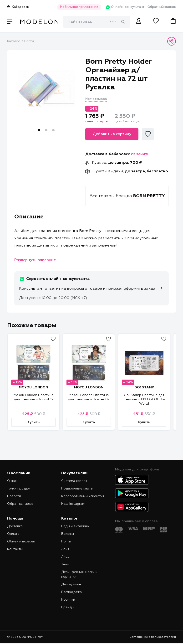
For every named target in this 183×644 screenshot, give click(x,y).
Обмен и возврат (21, 541)
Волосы (68, 534)
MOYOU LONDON (33, 387)
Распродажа (71, 592)
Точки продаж (19, 489)
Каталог (14, 41)
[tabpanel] (46, 88)
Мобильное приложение (74, 7)
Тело (65, 564)
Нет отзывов (96, 99)
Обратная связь (20, 504)
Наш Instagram (73, 504)
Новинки (68, 600)
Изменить (140, 154)
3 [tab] (53, 130)
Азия (65, 549)
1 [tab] (39, 130)
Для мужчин (71, 584)
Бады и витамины (75, 526)
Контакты (15, 549)
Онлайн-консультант (122, 7)
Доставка (15, 526)
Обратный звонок (162, 7)
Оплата (13, 534)
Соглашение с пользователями (153, 637)
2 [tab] (46, 130)
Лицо (65, 557)
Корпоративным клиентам (83, 496)
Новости (14, 496)
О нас (12, 481)
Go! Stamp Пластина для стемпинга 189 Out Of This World (144, 399)
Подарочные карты (77, 489)
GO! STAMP (144, 387)
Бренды (68, 607)
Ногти (29, 41)
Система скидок (74, 481)
